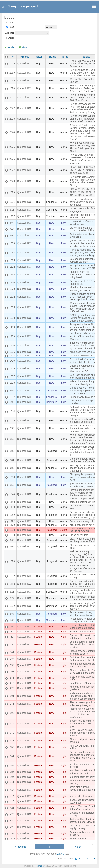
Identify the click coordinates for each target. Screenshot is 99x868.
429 (12, 827)
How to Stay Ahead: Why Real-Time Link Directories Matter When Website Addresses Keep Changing (84, 108)
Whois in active (78, 838)
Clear (25, 47)
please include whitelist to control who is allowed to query (83, 724)
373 (12, 741)
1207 (12, 216)
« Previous (20, 847)
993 (12, 402)
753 (12, 833)
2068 (12, 63)
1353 (12, 318)
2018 (12, 420)
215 (12, 683)
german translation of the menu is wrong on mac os (83, 485)
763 (12, 620)
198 (12, 672)
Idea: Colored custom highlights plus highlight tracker (82, 733)
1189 (12, 507)
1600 (12, 346)
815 (12, 210)
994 (12, 236)
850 (12, 485)
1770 (12, 361)
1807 (12, 376)
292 (12, 713)
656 (12, 391)
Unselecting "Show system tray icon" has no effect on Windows (84, 336)
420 (12, 801)
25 (59, 854)
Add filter (10, 33)
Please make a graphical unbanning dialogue (83, 704)
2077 (12, 170)
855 (12, 439)
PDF (93, 859)
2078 (12, 181)
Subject (87, 57)
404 (12, 777)
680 (12, 468)
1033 (12, 253)
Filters (11, 23)
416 (12, 796)
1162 (12, 275)
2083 (12, 80)
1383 (12, 584)
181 (12, 652)
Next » (78, 847)
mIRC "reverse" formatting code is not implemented (84, 598)
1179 (12, 525)
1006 (12, 243)
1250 (12, 535)
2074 (12, 132)
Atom (80, 859)
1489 (12, 336)
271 (12, 704)
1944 (12, 411)
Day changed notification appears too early (83, 260)
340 (12, 733)
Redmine (39, 866)
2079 (12, 192)
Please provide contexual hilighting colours (83, 652)
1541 (12, 627)
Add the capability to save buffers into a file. (83, 665)
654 (12, 223)
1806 (12, 368)
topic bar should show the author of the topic (83, 772)
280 (12, 451)
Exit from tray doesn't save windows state (84, 216)
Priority (64, 57)
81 (12, 632)
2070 (12, 88)
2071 (12, 98)
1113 (12, 838)
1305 (12, 307)
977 (12, 598)
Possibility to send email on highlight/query (84, 827)
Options (12, 38)
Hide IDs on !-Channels (82, 683)
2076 (12, 159)
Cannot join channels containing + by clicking (82, 229)
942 (12, 229)
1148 (12, 502)
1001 (12, 202)
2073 (12, 119)
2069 (12, 73)
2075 (12, 147)
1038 (12, 477)
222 (12, 688)
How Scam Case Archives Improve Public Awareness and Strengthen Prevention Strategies (84, 181)
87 (12, 637)
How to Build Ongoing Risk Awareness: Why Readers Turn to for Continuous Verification (84, 159)
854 (12, 428)
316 (12, 724)
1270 (12, 289)
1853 (12, 530)
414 (12, 790)
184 (12, 659)
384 (12, 772)
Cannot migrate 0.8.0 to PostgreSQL (82, 282)
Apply (11, 47)
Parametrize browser (81, 356)
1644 (12, 494)
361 (12, 756)
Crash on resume (79, 535)
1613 (12, 356)
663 (12, 540)
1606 (12, 352)
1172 (12, 267)
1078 (12, 561)
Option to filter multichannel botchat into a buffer (84, 637)
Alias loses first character (83, 352)
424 (12, 821)
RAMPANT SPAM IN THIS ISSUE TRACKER (84, 530)
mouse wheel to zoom (81, 796)
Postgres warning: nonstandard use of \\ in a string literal (83, 275)
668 (12, 546)
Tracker (38, 57)
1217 (12, 397)
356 (12, 747)
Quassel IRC (24, 63)
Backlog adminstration (81, 632)
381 (12, 460)
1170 (12, 282)
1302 (12, 297)
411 (12, 782)
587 (12, 614)
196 (12, 665)
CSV (87, 859)
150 (12, 644)
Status (12, 27)
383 (12, 765)
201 (12, 696)
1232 (12, 606)
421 (12, 808)
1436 (12, 327)
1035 (12, 260)
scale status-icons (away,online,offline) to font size (84, 790)
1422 (12, 521)
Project (25, 57)
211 (12, 678)
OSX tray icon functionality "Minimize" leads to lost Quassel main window (84, 318)
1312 (12, 576)
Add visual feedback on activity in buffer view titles (84, 821)
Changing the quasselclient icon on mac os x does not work (84, 477)
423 (12, 814)
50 (63, 854)
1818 (12, 383)
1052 (12, 515)
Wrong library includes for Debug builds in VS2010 (83, 267)
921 (12, 592)
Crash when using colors (83, 521)
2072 (12, 108)
